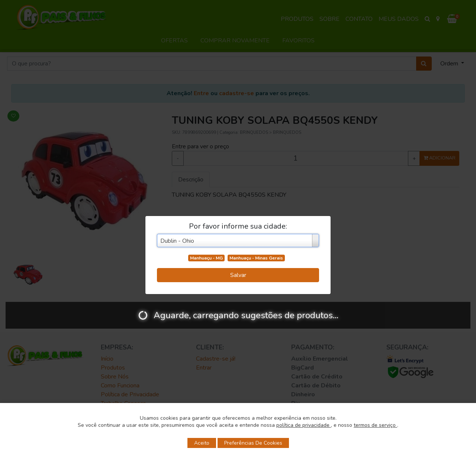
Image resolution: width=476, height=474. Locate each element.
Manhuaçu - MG (206, 258)
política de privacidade (304, 425)
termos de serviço (375, 425)
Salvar (238, 275)
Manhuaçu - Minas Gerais (256, 258)
